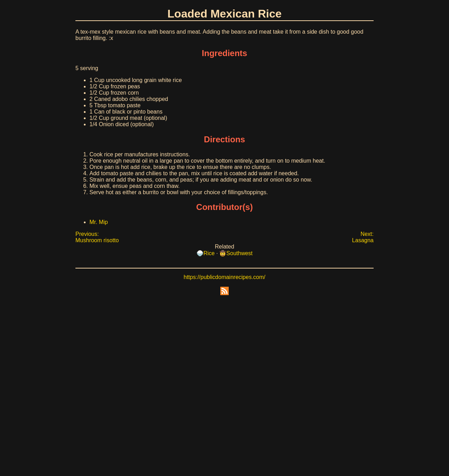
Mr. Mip (99, 222)
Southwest (239, 253)
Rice (209, 253)
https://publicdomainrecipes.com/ (225, 277)
